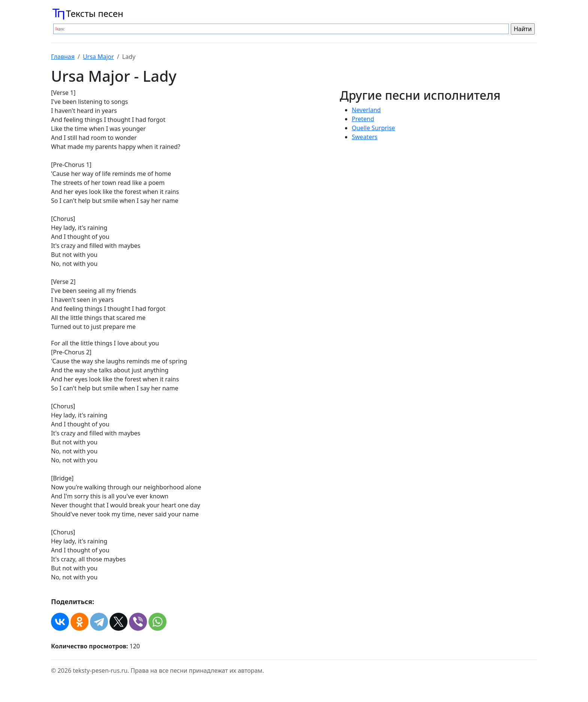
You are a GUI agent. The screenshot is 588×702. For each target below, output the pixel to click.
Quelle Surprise (373, 128)
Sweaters (364, 137)
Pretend (363, 119)
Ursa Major (98, 57)
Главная (63, 57)
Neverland (366, 110)
